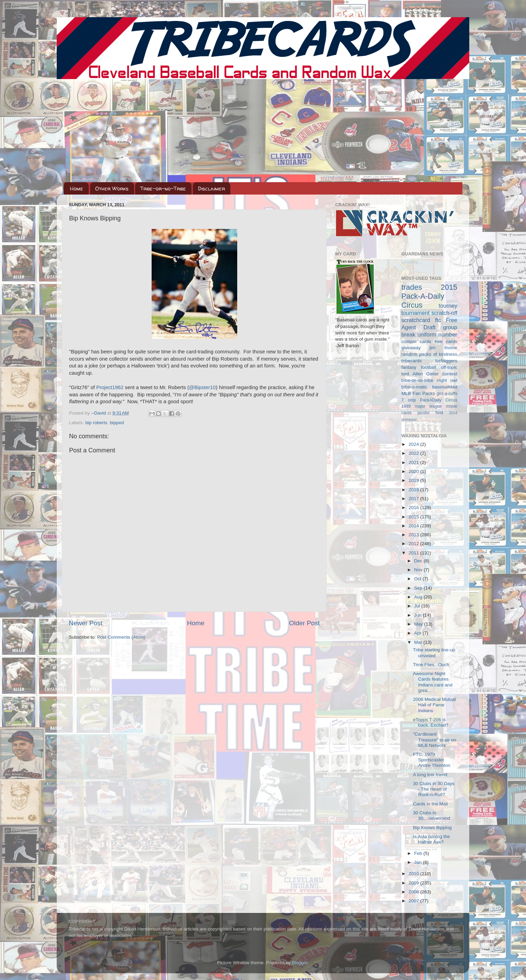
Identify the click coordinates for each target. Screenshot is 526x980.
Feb (419, 853)
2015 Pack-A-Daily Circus (430, 296)
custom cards (416, 342)
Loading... (345, 362)
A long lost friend (430, 775)
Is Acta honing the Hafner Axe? (431, 839)
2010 (414, 874)
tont (406, 374)
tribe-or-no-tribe (418, 380)
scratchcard (416, 320)
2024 (414, 444)
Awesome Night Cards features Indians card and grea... (433, 682)
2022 (414, 453)
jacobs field (430, 413)
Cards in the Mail (430, 804)
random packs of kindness (430, 354)
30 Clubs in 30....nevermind (431, 816)
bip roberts (96, 423)
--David (99, 413)
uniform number (437, 334)
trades (412, 287)
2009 (414, 883)
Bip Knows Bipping (432, 828)
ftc (438, 320)
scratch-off (444, 313)
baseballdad (445, 387)
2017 (414, 499)
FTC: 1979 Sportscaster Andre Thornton (432, 760)
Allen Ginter (426, 374)
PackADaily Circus (439, 400)
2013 (414, 535)
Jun (419, 615)
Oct (419, 579)
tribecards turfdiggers (430, 361)
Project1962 (110, 387)
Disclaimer (211, 189)
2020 (414, 471)
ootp (412, 400)
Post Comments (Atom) (121, 637)
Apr (419, 633)
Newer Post (86, 623)
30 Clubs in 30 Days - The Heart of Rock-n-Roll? (434, 789)
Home (77, 189)
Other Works (112, 189)
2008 (414, 892)
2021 (414, 463)
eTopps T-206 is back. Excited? (431, 722)
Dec (419, 561)
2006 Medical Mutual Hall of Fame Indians (434, 705)
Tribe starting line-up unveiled (434, 653)
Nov (419, 570)
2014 (414, 526)
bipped (117, 423)
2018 (414, 490)
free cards (446, 342)
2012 (414, 544)
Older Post (304, 623)
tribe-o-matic (414, 387)
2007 (414, 901)
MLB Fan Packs (418, 393)
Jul (418, 606)
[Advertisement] (263, 131)
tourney (448, 306)
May (419, 624)
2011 (414, 553)
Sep (419, 588)
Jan (419, 862)
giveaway (411, 348)
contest (450, 374)
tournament (416, 313)
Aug (419, 597)
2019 (414, 480)
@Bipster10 (202, 387)
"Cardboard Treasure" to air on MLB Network (435, 740)
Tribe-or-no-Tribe (163, 189)
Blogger (300, 963)
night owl (447, 380)
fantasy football (419, 367)
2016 (414, 508)
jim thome (443, 348)
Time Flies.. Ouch (431, 665)
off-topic (449, 367)
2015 (414, 517)
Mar (419, 642)
